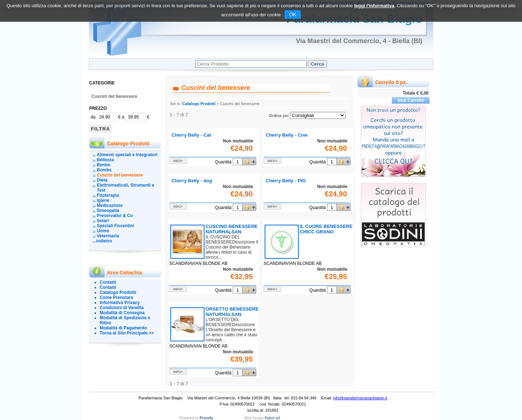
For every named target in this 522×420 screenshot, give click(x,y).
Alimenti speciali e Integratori (127, 155)
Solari (103, 221)
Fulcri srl (272, 418)
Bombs (104, 170)
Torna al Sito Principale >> (127, 333)
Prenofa (206, 418)
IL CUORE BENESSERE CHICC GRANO (326, 229)
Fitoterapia (108, 195)
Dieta (102, 180)
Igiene (103, 200)
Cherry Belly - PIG (286, 181)
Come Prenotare (117, 298)
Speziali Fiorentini (115, 226)
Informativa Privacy (120, 303)
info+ (178, 161)
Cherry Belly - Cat (191, 135)
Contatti (108, 282)
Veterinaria (108, 236)
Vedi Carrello (411, 100)
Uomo (103, 231)
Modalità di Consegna (122, 313)
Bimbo (103, 165)
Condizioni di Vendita (122, 308)
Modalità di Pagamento (123, 328)
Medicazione (110, 205)
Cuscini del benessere (114, 96)
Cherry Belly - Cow (287, 135)
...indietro (102, 241)
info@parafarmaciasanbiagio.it (360, 398)
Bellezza (105, 160)
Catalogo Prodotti (118, 292)
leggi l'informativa (374, 6)
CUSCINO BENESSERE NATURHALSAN (232, 229)
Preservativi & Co (115, 216)
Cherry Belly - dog (192, 181)
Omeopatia (108, 211)
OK (293, 14)
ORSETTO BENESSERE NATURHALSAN (232, 312)
